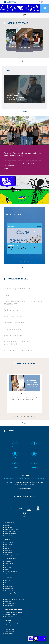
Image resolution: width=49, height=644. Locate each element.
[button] (23, 106)
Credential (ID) (9, 633)
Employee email (9, 631)
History (7, 582)
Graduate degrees (10, 532)
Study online (8, 536)
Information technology (12, 623)
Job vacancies (9, 589)
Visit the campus (10, 542)
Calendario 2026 (9, 616)
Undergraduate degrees (12, 529)
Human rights (9, 601)
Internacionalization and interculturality (17, 343)
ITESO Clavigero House (11, 555)
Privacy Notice (24, 642)
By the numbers (9, 587)
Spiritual (7, 565)
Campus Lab (8, 551)
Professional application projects (14, 599)
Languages (8, 568)
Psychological (9, 563)
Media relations (9, 591)
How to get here (9, 544)
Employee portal (9, 629)
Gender (7, 570)
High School (8, 527)
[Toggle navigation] (44, 2)
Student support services (17, 289)
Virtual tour (8, 546)
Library (7, 295)
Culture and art (12, 310)
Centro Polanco (9, 606)
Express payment (10, 627)
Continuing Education (11, 534)
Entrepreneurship (13, 329)
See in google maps (24, 488)
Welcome (7, 525)
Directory (7, 580)
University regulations (11, 614)
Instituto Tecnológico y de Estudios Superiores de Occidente (24, 479)
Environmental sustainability (19, 350)
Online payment (9, 625)
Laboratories (8, 553)
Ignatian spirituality (14, 335)
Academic (8, 561)
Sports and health (13, 316)
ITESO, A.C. (8, 584)
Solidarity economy (10, 603)
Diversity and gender (15, 323)
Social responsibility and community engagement (23, 302)
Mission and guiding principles (13, 612)
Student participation (11, 572)
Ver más (6, 169)
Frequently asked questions (13, 593)
